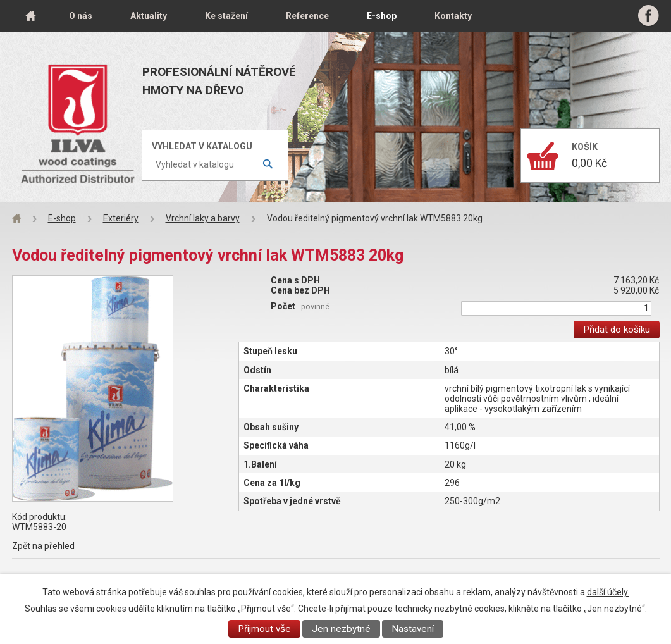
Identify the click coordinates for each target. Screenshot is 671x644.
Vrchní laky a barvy (203, 218)
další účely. (608, 592)
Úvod (31, 16)
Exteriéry (121, 218)
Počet (300, 306)
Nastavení (413, 629)
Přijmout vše (264, 629)
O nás (81, 16)
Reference (307, 16)
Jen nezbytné (341, 629)
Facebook (649, 16)
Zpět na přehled (43, 546)
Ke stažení (226, 16)
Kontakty (453, 16)
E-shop (382, 16)
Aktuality (149, 16)
